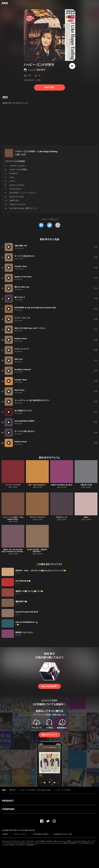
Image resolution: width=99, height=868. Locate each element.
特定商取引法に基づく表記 (63, 834)
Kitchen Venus (15, 189)
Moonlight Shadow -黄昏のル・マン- (23, 208)
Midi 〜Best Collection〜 (37, 485)
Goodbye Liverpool (17, 166)
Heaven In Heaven (17, 185)
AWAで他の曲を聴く (49, 686)
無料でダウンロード (49, 735)
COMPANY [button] (8, 809)
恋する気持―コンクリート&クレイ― (23, 193)
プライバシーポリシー (21, 834)
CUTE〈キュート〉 (62, 517)
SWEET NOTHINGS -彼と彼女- (62, 485)
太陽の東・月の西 (86, 485)
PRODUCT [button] (8, 801)
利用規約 (5, 834)
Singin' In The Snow (17, 204)
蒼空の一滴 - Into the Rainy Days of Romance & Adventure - (13, 552)
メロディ (13, 181)
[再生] (72, 66)
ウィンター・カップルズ (13, 485)
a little (12, 177)
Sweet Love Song (16, 197)
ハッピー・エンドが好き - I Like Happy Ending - (37, 151)
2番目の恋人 (14, 201)
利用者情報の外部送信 (41, 834)
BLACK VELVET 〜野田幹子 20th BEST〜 (37, 551)
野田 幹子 (41, 70)
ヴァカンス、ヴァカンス (37, 517)
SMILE (86, 517)
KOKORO (13, 173)
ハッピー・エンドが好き (63, 790)
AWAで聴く (49, 87)
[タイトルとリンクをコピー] (58, 225)
